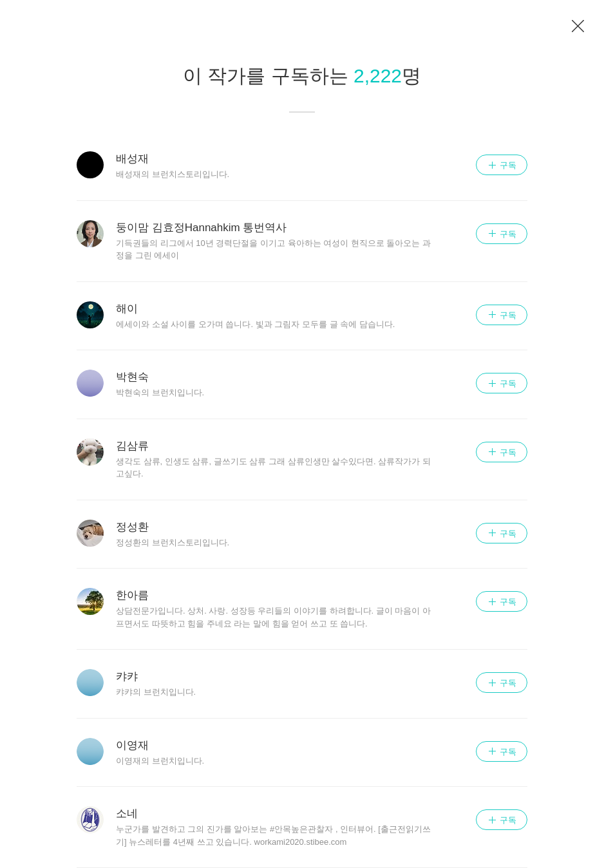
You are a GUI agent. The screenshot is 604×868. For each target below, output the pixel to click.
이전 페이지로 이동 (578, 26)
